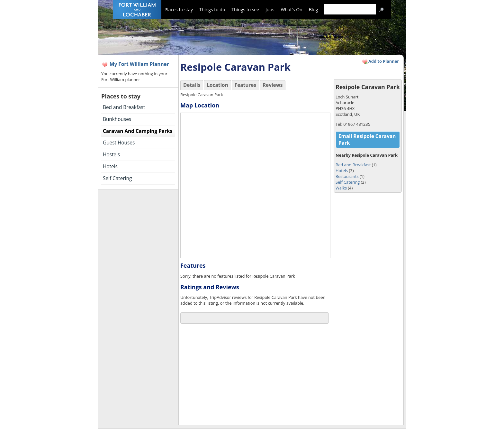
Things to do (212, 9)
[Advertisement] (251, 375)
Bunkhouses (117, 119)
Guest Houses (119, 143)
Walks (341, 188)
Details (192, 85)
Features (245, 85)
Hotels (110, 166)
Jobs (270, 9)
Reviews (273, 85)
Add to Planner (380, 62)
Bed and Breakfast (124, 107)
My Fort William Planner (139, 64)
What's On (292, 9)
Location (217, 85)
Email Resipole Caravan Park (367, 140)
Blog (314, 9)
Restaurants (347, 176)
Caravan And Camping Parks (138, 131)
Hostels (111, 155)
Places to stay (179, 9)
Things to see (245, 9)
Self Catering (117, 178)
